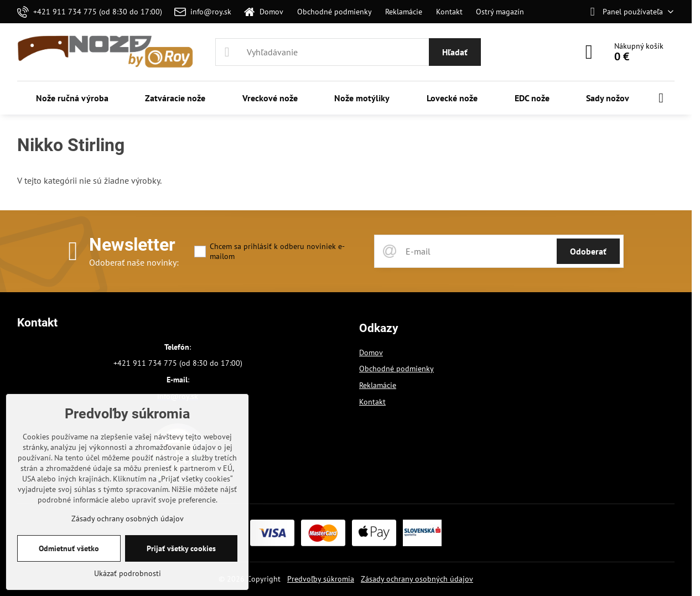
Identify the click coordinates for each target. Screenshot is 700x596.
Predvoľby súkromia (321, 579)
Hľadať (455, 52)
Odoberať (588, 251)
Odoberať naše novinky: (134, 262)
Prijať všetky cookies (181, 548)
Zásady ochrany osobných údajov (417, 579)
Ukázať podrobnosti (128, 573)
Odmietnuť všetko (69, 548)
